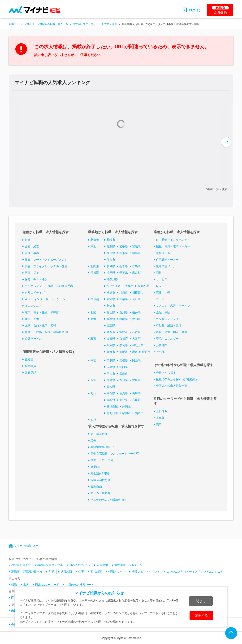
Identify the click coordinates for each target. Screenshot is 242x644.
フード (160, 299)
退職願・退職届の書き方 (27, 572)
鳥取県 (111, 360)
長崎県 (136, 393)
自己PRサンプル (80, 565)
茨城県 (111, 266)
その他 (160, 352)
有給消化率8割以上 (103, 447)
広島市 (124, 374)
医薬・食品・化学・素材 (40, 325)
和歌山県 (138, 345)
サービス (162, 279)
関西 (93, 339)
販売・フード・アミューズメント (46, 260)
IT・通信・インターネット (173, 240)
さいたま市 (114, 286)
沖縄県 (126, 407)
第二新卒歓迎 (99, 434)
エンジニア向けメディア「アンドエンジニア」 (196, 572)
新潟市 (111, 306)
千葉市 (129, 286)
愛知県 (136, 319)
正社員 (29, 359)
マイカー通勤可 (100, 493)
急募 (93, 440)
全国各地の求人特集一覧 (172, 386)
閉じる (201, 601)
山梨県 (124, 299)
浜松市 (124, 332)
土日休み (162, 411)
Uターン (137, 565)
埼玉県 (111, 273)
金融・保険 (163, 312)
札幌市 (111, 240)
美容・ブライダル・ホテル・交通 (46, 266)
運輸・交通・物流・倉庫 (172, 332)
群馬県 (136, 266)
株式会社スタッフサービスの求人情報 (95, 24)
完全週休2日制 (100, 473)
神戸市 (146, 352)
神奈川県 (112, 279)
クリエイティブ (35, 293)
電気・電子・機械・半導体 (42, 312)
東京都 (136, 273)
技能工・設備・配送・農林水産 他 (46, 332)
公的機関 (162, 345)
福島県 (136, 253)
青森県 (111, 246)
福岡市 (126, 413)
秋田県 (111, 253)
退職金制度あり (100, 480)
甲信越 (95, 299)
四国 (93, 380)
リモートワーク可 (102, 460)
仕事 (81, 572)
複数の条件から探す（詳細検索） (177, 379)
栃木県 (124, 266)
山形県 (124, 253)
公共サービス (33, 339)
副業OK (95, 467)
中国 (93, 360)
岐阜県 (111, 319)
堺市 (135, 352)
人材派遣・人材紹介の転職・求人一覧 (46, 24)
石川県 (124, 312)
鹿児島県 (112, 407)
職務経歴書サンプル (50, 565)
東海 (93, 319)
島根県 (124, 360)
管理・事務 (32, 253)
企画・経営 (32, 246)
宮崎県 (136, 400)
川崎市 (124, 293)
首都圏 (95, 273)
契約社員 (30, 366)
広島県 (111, 367)
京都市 (111, 352)
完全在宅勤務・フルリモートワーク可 (115, 454)
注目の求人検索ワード (80, 585)
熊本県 (111, 400)
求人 (26, 585)
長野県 (136, 299)
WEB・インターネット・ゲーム (45, 299)
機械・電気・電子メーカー (173, 246)
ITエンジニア (33, 306)
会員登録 (220, 10)
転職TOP (14, 24)
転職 (14, 585)
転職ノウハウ (117, 572)
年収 (52, 572)
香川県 (124, 380)
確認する (201, 615)
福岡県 (111, 393)
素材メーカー (164, 253)
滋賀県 (111, 339)
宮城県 (136, 246)
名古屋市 (138, 332)
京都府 (124, 339)
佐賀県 (124, 393)
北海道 (95, 240)
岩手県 (124, 246)
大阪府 (136, 339)
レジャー (162, 286)
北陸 (93, 312)
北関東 (95, 266)
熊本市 (139, 413)
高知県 (111, 387)
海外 (93, 420)
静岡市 (111, 332)
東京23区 (144, 286)
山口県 (124, 367)
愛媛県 (136, 380)
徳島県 (111, 380)
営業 (28, 240)
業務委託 (30, 373)
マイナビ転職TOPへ (27, 546)
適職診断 (66, 572)
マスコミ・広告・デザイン (173, 306)
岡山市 (111, 374)
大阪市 (124, 352)
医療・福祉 (32, 273)
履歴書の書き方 (21, 565)
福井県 (136, 312)
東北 (93, 246)
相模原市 (138, 293)
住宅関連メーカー (167, 260)
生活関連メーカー (167, 266)
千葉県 (124, 273)
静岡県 (124, 319)
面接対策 (96, 572)
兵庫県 (111, 345)
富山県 (111, 312)
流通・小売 (163, 293)
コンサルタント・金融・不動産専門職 (49, 286)
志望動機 (102, 565)
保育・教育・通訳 (36, 279)
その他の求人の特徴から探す (109, 500)
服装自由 (96, 487)
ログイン (195, 10)
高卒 (159, 425)
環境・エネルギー (167, 339)
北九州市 (112, 413)
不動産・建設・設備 (169, 325)
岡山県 (136, 360)
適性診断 (120, 565)
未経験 (160, 418)
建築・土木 (32, 319)
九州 (93, 393)
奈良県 (124, 345)
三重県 (111, 325)
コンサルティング (167, 319)
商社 (159, 273)
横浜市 (111, 293)
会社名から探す (166, 373)
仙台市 (111, 260)
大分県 (124, 400)
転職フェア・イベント (146, 572)
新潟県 (111, 299)
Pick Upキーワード (47, 585)
